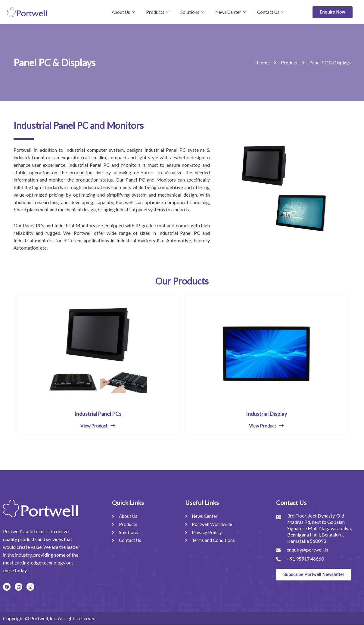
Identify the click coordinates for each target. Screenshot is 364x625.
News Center (231, 12)
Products (158, 12)
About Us (123, 12)
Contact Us (271, 12)
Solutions (192, 12)
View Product (98, 426)
